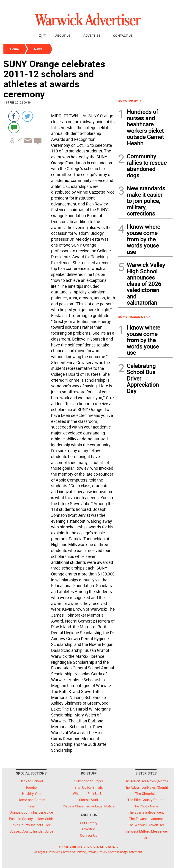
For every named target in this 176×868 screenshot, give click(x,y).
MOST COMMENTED (134, 317)
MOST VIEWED (129, 101)
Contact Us (123, 36)
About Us (63, 36)
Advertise (92, 36)
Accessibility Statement (126, 852)
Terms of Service (74, 852)
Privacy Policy (98, 852)
